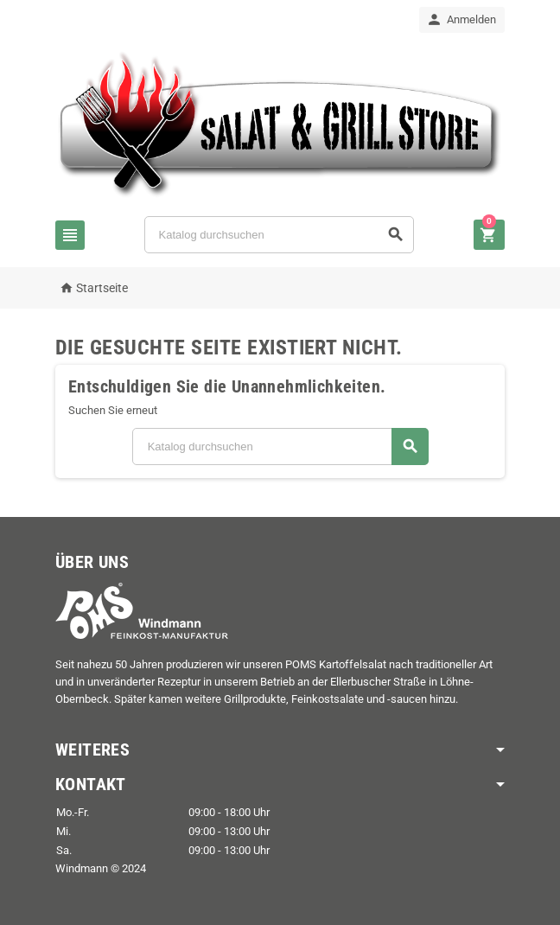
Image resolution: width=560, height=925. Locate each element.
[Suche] (279, 235)
